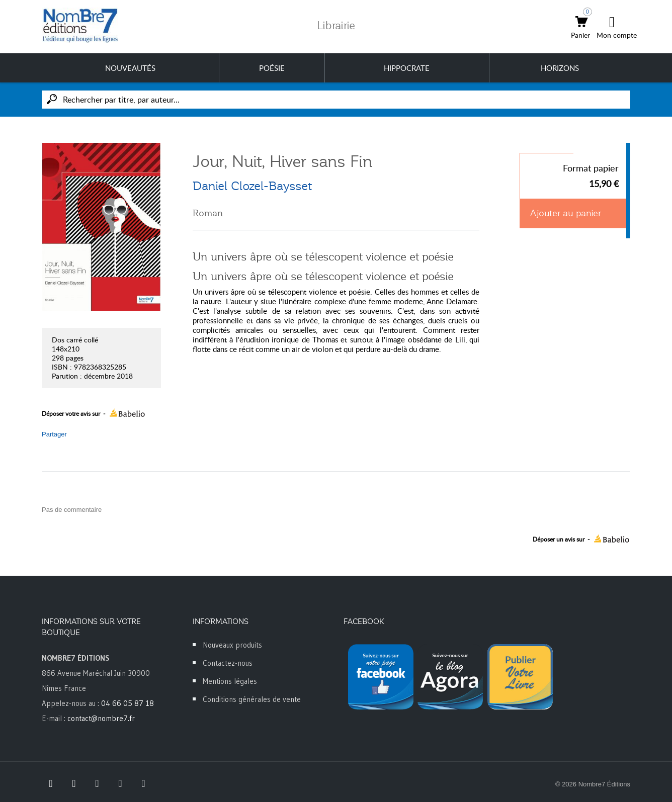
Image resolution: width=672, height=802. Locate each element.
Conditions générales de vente (252, 699)
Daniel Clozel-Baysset (252, 186)
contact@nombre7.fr (101, 718)
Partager (54, 434)
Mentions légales (230, 681)
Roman (208, 213)
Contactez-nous (228, 663)
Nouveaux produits (232, 645)
